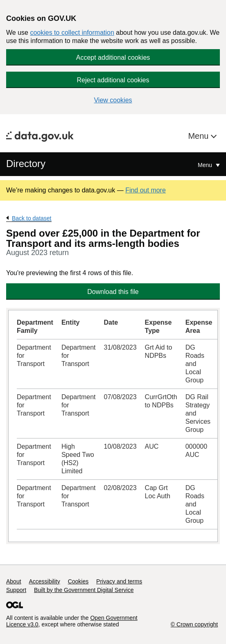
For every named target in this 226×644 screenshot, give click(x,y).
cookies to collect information (72, 33)
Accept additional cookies (113, 58)
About (14, 581)
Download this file (113, 292)
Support (16, 590)
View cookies (113, 100)
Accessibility (44, 581)
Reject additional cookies (113, 80)
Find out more (146, 190)
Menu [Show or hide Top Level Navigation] (206, 165)
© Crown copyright (194, 624)
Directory (26, 164)
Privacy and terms (119, 581)
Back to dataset (32, 218)
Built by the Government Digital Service (84, 590)
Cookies (78, 581)
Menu (199, 136)
